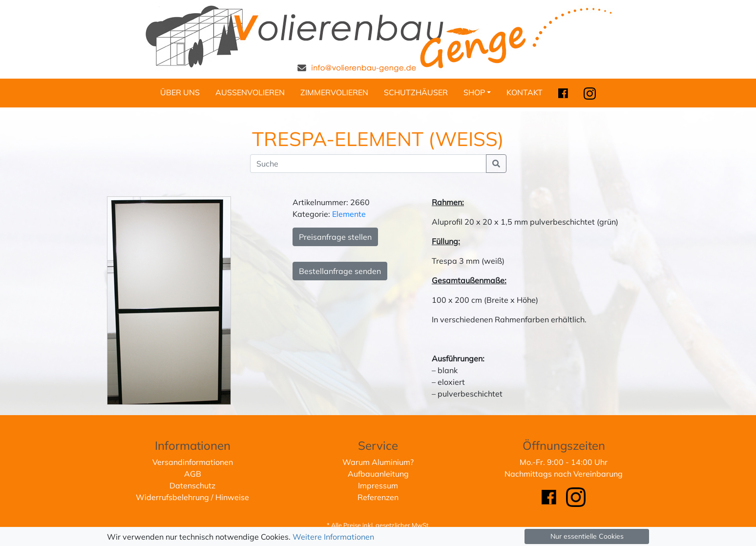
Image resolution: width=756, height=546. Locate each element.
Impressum (378, 485)
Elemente (349, 214)
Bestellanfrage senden (340, 271)
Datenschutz (192, 485)
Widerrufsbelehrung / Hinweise (192, 497)
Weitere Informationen (333, 537)
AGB (193, 474)
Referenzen (378, 497)
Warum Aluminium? (378, 462)
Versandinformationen (193, 462)
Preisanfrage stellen (335, 237)
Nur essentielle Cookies (587, 536)
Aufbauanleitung (378, 474)
